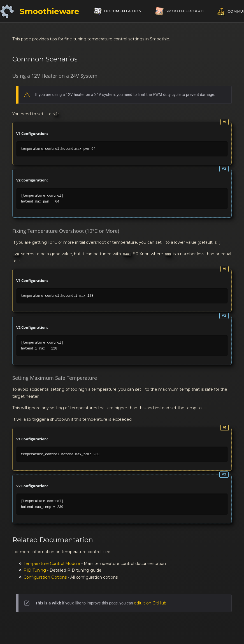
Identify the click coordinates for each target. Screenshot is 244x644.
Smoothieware (49, 11)
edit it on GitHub (150, 603)
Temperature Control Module (52, 563)
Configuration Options (45, 577)
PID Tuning (35, 570)
